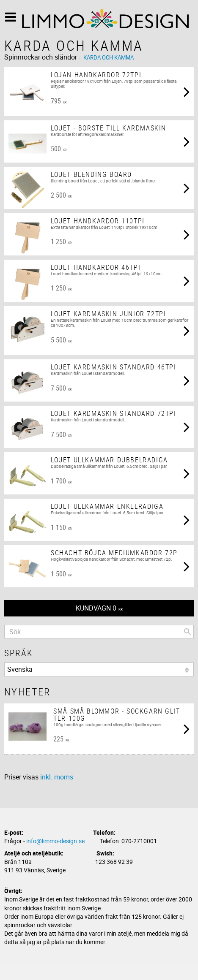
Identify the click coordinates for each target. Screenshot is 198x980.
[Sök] (187, 632)
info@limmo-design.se (55, 841)
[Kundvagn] (99, 608)
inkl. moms (57, 777)
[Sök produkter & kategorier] (99, 632)
